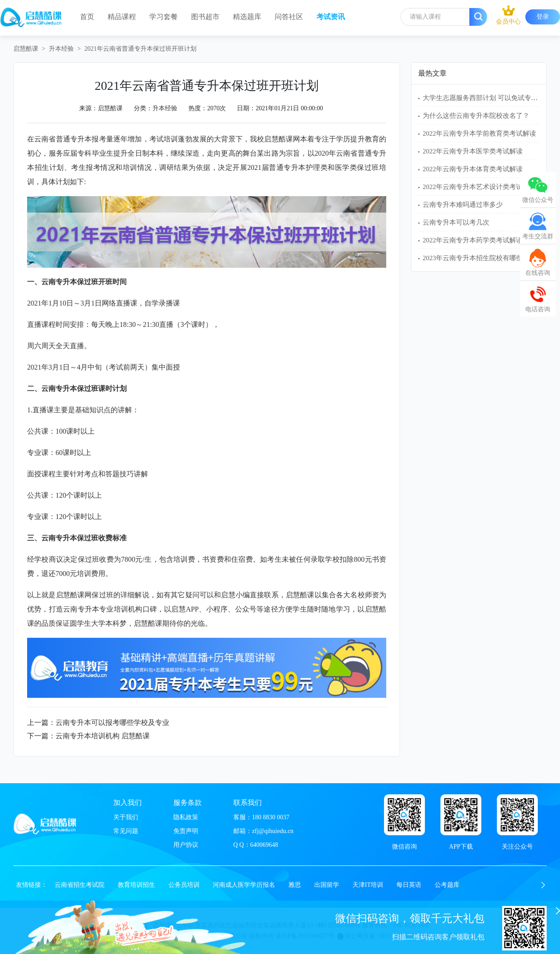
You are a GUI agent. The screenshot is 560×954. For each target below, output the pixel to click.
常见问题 (126, 831)
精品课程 (122, 17)
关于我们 (126, 817)
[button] (543, 885)
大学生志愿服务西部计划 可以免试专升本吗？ (490, 98)
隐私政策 (186, 817)
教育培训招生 (136, 885)
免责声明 (186, 831)
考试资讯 (331, 17)
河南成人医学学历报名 (244, 885)
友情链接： (32, 885)
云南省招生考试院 (80, 885)
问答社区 (289, 17)
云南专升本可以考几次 (456, 222)
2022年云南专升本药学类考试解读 (473, 240)
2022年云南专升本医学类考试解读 (473, 151)
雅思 (295, 885)
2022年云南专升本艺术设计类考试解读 (479, 187)
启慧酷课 (26, 49)
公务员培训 (184, 885)
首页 (87, 17)
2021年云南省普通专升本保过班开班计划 (140, 49)
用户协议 (186, 845)
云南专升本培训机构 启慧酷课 (103, 736)
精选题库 (247, 17)
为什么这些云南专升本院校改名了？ (476, 116)
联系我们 (248, 803)
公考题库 (447, 885)
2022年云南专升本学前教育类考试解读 (479, 133)
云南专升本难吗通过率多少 (463, 205)
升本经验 (61, 49)
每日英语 (409, 885)
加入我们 (128, 803)
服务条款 (188, 803)
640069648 (264, 845)
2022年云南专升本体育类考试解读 (473, 169)
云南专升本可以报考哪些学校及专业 (112, 723)
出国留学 (327, 885)
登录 (543, 17)
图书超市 (205, 17)
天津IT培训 (368, 885)
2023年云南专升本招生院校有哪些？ (476, 258)
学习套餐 (164, 17)
